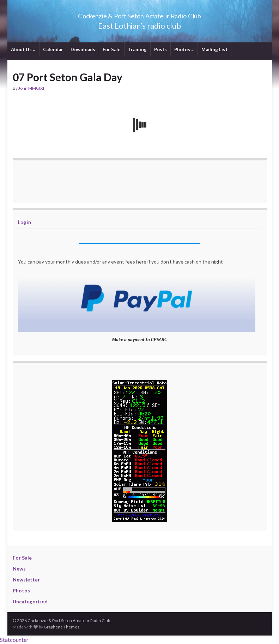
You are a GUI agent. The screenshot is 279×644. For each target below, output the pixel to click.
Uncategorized (30, 601)
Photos (184, 49)
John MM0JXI (31, 88)
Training (137, 49)
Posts (160, 49)
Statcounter (14, 640)
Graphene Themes (62, 627)
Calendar (53, 49)
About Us (23, 49)
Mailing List (214, 49)
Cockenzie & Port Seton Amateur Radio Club (139, 14)
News (19, 569)
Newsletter (26, 580)
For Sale (112, 49)
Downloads (83, 49)
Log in (25, 222)
